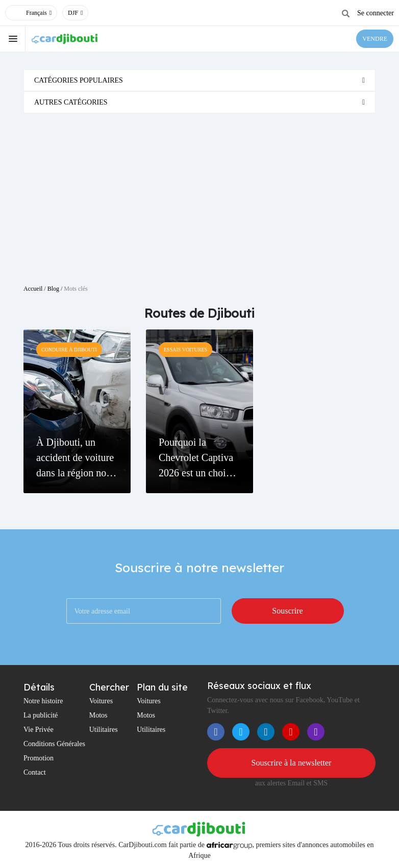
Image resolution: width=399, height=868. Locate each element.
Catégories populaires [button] (79, 80)
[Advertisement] (199, 195)
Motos (98, 715)
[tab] (199, 80)
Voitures (101, 701)
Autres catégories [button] (71, 102)
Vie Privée (39, 730)
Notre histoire (43, 701)
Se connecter (376, 13)
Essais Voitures (185, 350)
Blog (53, 289)
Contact (35, 772)
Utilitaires (104, 730)
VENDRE (375, 39)
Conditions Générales (54, 744)
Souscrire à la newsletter (292, 763)
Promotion (39, 758)
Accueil (33, 289)
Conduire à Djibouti (69, 350)
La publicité (41, 715)
